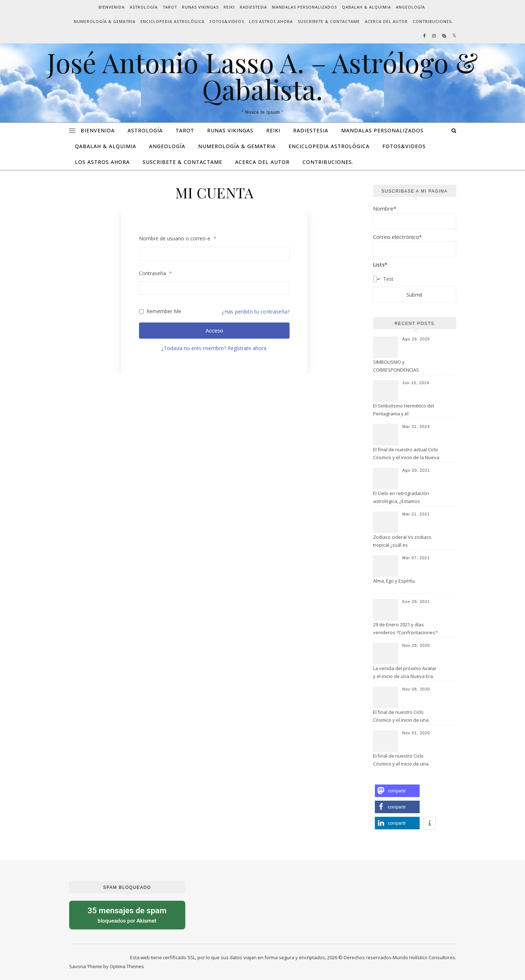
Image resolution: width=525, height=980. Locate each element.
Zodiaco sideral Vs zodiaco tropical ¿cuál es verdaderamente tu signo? (402, 542)
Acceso (214, 331)
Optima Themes (127, 966)
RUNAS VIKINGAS (200, 7)
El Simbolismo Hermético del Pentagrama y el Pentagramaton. (404, 410)
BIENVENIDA (112, 7)
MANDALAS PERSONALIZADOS (304, 7)
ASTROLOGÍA (144, 7)
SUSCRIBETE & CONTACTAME (329, 21)
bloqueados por (127, 915)
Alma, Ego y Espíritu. (394, 581)
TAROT (170, 7)
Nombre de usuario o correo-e (178, 238)
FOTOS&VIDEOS (227, 21)
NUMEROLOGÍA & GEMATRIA (105, 21)
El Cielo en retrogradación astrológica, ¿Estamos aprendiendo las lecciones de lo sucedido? (405, 498)
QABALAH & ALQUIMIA (366, 7)
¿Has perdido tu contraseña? (256, 312)
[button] (397, 791)
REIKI (229, 7)
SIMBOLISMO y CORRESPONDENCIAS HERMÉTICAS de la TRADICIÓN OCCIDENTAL (405, 367)
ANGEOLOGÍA (411, 7)
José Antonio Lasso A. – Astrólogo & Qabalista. (262, 76)
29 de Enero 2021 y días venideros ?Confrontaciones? (405, 628)
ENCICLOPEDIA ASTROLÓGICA (173, 21)
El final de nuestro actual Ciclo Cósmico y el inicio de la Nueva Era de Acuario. (406, 454)
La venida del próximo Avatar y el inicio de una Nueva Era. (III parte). (405, 673)
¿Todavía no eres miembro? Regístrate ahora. (214, 348)
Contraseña (156, 273)
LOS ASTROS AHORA (271, 21)
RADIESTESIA (253, 7)
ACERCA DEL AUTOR (386, 21)
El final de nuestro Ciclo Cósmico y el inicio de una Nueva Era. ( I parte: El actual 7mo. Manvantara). (404, 760)
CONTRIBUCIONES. (433, 21)
